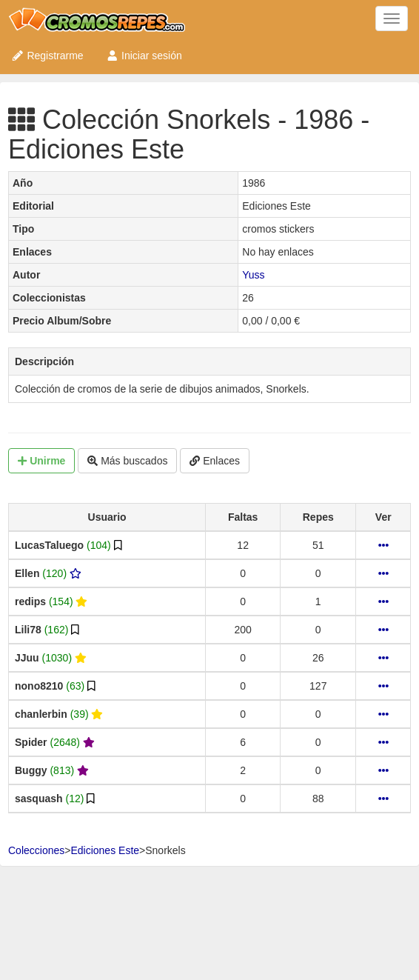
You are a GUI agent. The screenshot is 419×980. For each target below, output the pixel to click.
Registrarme (47, 56)
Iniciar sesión (144, 56)
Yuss (253, 275)
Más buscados (127, 461)
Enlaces (215, 461)
